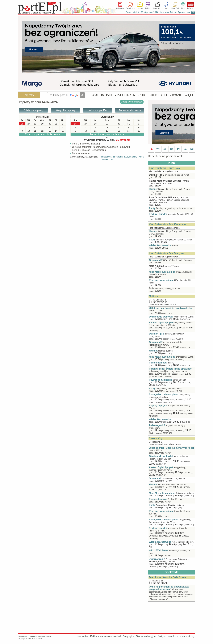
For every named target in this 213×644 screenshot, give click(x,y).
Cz (172, 149)
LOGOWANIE (174, 95)
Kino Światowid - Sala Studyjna (166, 253)
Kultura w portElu (98, 110)
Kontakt (117, 636)
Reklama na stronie (100, 636)
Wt (158, 149)
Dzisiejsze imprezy (33, 110)
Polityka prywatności (169, 636)
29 (107, 124)
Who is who (131, 8)
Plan (183, 8)
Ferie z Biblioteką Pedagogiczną (89, 150)
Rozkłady (148, 8)
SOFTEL (39, 639)
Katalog (140, 8)
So (185, 149)
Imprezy (166, 8)
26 (75, 124)
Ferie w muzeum (81, 153)
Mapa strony (188, 636)
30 (119, 124)
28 (95, 124)
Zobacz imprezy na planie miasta (107, 134)
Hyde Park (175, 8)
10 (86, 131)
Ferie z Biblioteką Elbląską (86, 144)
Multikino (154, 296)
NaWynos (191, 5)
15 (139, 131)
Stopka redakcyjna (146, 636)
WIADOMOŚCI (102, 95)
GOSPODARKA (124, 95)
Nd (192, 149)
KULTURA (156, 95)
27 (86, 124)
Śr (165, 149)
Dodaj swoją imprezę (132, 102)
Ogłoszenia (120, 8)
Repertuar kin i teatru (130, 110)
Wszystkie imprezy (65, 110)
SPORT (142, 95)
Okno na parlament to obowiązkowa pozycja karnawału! (101, 147)
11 (95, 131)
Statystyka (129, 636)
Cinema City (156, 438)
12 (107, 131)
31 (129, 124)
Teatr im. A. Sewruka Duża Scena (167, 577)
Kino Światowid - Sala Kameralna (168, 224)
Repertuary (157, 8)
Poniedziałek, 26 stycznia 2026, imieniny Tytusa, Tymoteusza (158, 12)
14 (129, 131)
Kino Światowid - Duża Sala (164, 168)
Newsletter (82, 636)
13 (119, 131)
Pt (178, 149)
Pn (151, 149)
